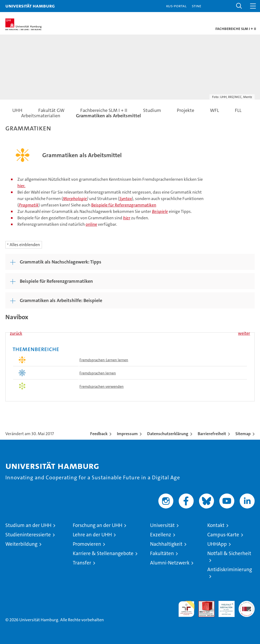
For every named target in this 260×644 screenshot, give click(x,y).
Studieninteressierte (28, 535)
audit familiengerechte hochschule (186, 609)
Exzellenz (161, 535)
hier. (21, 186)
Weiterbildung (21, 544)
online (91, 224)
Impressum (127, 434)
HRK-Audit (224, 607)
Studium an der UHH (28, 525)
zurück (16, 333)
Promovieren (87, 544)
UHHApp (217, 544)
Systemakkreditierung (247, 604)
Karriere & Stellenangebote (103, 553)
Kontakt (216, 525)
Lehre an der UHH (92, 535)
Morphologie (75, 199)
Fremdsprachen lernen (98, 373)
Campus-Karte (223, 535)
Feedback (99, 434)
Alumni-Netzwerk (170, 563)
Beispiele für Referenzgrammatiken (124, 205)
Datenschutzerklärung (168, 434)
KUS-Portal (176, 6)
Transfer (82, 563)
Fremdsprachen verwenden (102, 386)
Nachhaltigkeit (166, 544)
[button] (239, 6)
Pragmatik (29, 205)
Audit (204, 604)
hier (127, 218)
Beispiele (160, 211)
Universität (162, 525)
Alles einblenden (25, 245)
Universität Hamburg (30, 6)
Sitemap (243, 434)
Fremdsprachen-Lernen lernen (104, 360)
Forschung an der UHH (97, 525)
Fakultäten (162, 553)
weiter (244, 333)
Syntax (126, 199)
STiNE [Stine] (196, 6)
